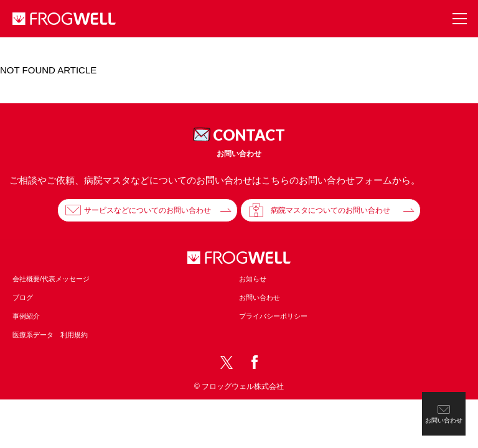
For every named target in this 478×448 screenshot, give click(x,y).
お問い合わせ (260, 297)
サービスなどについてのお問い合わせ (148, 210)
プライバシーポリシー (273, 316)
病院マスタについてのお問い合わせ (330, 210)
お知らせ (253, 279)
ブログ (23, 297)
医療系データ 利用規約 (50, 335)
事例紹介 (26, 316)
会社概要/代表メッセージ (51, 279)
